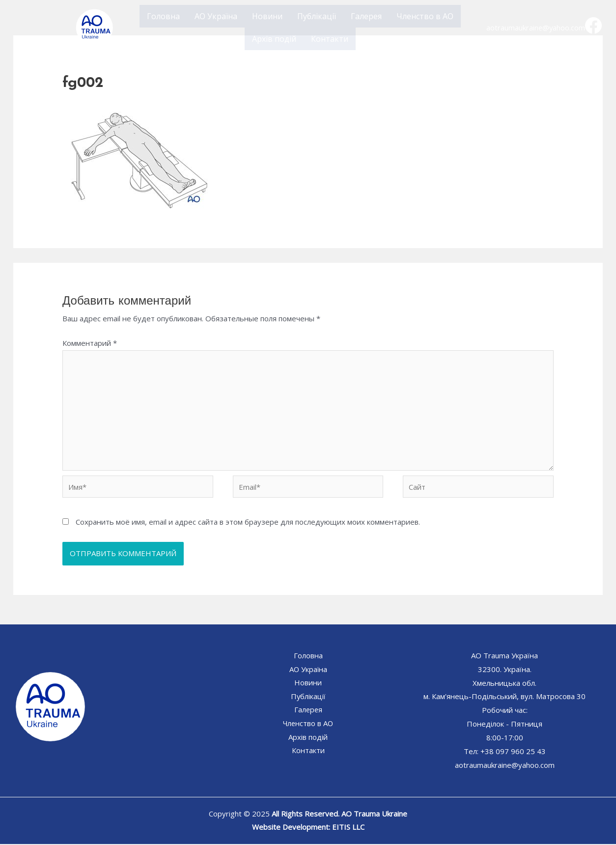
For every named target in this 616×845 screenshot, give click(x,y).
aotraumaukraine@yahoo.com (536, 28)
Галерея (366, 16)
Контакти (330, 39)
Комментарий (90, 343)
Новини (267, 16)
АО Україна (216, 16)
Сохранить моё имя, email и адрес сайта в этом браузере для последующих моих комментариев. (248, 523)
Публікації (317, 16)
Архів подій (274, 39)
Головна (163, 16)
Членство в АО (425, 16)
